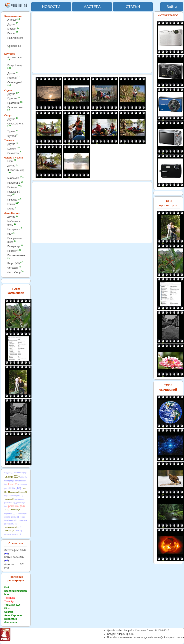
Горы (12, 161)
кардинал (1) (10, 513)
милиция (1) (9, 481)
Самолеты (14, 153)
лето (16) (15, 488)
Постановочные (16, 257)
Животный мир (16, 171)
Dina (7, 609)
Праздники (15, 103)
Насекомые (15, 183)
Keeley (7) (13, 484)
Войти (172, 7)
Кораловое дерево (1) (14, 495)
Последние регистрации (16, 579)
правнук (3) (16, 510)
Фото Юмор (15, 272)
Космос (14, 149)
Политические (15, 39)
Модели (13, 29)
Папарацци (15, 246)
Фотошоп (14, 268)
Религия (13, 78)
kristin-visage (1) (21, 473)
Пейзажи (14, 187)
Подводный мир (14, 193)
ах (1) (20, 527)
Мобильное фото (14, 223)
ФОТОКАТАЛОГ (168, 15)
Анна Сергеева (13, 615)
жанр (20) (12, 476)
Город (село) (15, 67)
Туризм (13, 131)
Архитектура (15, 58)
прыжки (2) (10, 499)
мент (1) (18, 531)
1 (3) (7, 510)
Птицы (13, 204)
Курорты (14, 98)
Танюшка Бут (12, 605)
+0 (7, 554)
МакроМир (15, 178)
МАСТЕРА (92, 7)
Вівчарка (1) (12, 520)
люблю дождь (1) (12, 517)
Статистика (16, 543)
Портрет (14, 251)
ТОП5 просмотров (168, 203)
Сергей (9, 612)
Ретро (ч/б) (15, 263)
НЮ (11, 234)
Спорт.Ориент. (15, 125)
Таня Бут (9, 602)
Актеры (14, 20)
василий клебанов (16, 591)
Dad (7, 587)
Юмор (12, 209)
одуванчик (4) (11, 527)
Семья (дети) (15, 84)
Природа (14, 200)
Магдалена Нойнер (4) (18, 492)
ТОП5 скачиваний (168, 387)
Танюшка (10, 598)
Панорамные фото (15, 240)
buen (7, 594)
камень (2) (10, 531)
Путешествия (15, 109)
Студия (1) (9, 473)
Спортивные (14, 47)
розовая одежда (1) (13, 534)
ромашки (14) (16, 506)
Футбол (13, 136)
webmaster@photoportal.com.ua (166, 637)
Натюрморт (15, 229)
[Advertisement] (92, 42)
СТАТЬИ (133, 7)
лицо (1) (24, 477)
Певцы (13, 33)
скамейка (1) (21, 513)
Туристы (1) (12, 524)
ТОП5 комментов (16, 291)
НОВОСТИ (51, 7)
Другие (13, 24)
